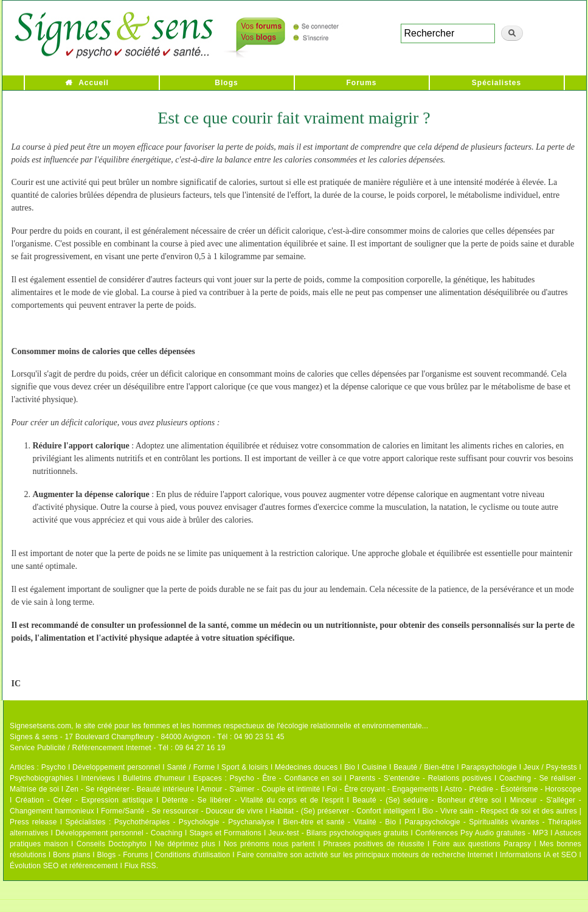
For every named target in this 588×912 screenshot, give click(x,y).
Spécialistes (496, 83)
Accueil (94, 83)
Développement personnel (116, 767)
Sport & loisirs (245, 767)
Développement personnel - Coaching (119, 833)
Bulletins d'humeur (154, 778)
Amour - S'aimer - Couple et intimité (260, 789)
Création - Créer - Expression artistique (84, 800)
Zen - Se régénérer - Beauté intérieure (130, 789)
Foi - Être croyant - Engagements (382, 789)
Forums (361, 83)
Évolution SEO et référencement (64, 866)
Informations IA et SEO (538, 855)
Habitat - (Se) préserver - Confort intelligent (343, 811)
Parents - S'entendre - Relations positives (421, 778)
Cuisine (374, 767)
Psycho (54, 767)
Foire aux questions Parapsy (482, 844)
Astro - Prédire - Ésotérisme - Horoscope (513, 789)
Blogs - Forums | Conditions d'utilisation (164, 855)
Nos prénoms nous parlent (269, 844)
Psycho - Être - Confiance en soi (286, 778)
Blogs (226, 83)
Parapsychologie (489, 767)
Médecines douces (306, 767)
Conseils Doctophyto (112, 844)
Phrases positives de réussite (374, 844)
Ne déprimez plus (185, 844)
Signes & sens (34, 737)
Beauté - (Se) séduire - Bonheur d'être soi (427, 800)
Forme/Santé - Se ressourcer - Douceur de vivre (182, 811)
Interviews (98, 778)
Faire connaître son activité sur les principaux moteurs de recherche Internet (365, 855)
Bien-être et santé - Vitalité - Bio (339, 822)
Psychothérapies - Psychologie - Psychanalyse (195, 822)
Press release (33, 822)
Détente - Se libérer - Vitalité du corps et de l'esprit (253, 800)
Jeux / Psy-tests (550, 767)
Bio (350, 767)
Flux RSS (140, 866)
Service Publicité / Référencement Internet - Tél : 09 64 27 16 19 (118, 748)
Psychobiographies (42, 778)
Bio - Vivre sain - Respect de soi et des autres (500, 811)
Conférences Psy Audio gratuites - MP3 (482, 833)
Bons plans (71, 855)
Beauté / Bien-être (424, 767)
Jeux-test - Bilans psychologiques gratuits (338, 833)
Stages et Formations (225, 833)
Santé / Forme (191, 767)
